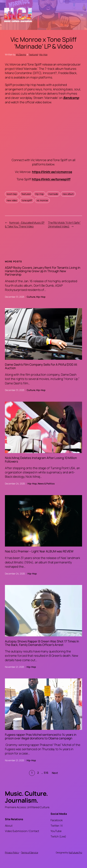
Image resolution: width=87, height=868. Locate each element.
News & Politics (46, 484)
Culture (31, 297)
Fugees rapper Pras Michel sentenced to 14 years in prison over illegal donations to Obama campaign (41, 736)
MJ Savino (21, 54)
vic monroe (42, 200)
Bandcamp (71, 98)
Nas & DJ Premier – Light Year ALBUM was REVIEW (39, 551)
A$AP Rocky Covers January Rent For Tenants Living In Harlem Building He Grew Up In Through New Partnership (43, 271)
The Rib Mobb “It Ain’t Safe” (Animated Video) (64, 224)
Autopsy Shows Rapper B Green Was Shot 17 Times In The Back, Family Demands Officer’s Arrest (42, 643)
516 (46, 773)
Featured (33, 54)
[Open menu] (82, 15)
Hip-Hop (43, 54)
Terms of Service (29, 852)
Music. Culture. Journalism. (26, 797)
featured (26, 194)
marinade (53, 194)
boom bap (12, 194)
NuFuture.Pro (75, 852)
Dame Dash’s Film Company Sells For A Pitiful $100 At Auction (41, 366)
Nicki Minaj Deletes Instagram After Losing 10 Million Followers (41, 460)
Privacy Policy (12, 852)
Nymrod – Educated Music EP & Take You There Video (25, 224)
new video (12, 200)
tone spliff (27, 200)
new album (68, 194)
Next (55, 773)
